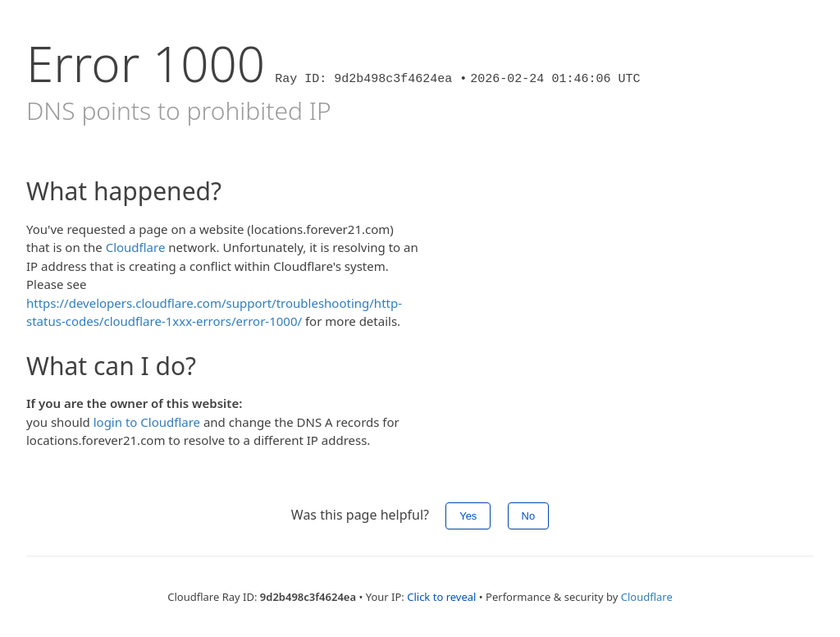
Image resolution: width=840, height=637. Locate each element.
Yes (468, 516)
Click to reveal (441, 597)
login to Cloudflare (147, 422)
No (529, 516)
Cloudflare (136, 247)
